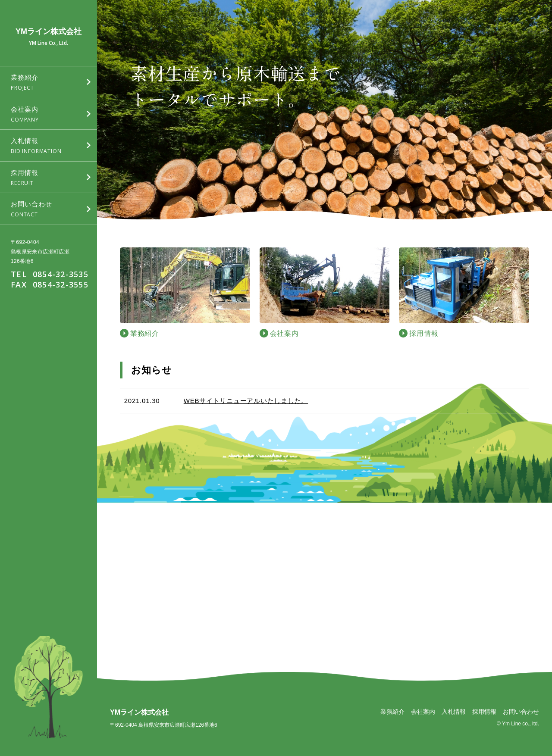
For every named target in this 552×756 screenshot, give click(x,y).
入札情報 (454, 712)
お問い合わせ (521, 712)
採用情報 (484, 712)
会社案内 (423, 712)
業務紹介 (392, 712)
